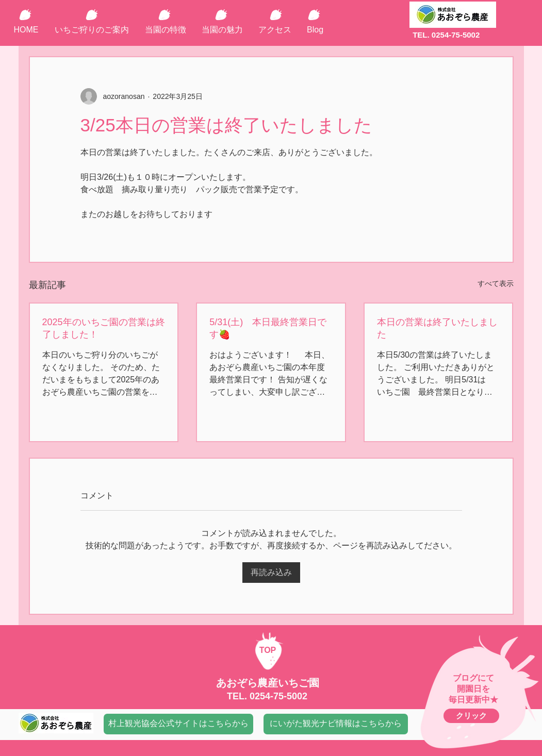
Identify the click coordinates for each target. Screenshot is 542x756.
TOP (268, 650)
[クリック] (471, 716)
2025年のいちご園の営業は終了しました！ (104, 328)
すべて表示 (496, 283)
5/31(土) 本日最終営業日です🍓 (268, 328)
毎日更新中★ (473, 700)
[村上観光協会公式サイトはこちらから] (178, 724)
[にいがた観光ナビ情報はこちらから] (336, 724)
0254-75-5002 (278, 696)
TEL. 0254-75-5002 (446, 35)
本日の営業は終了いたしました (437, 328)
